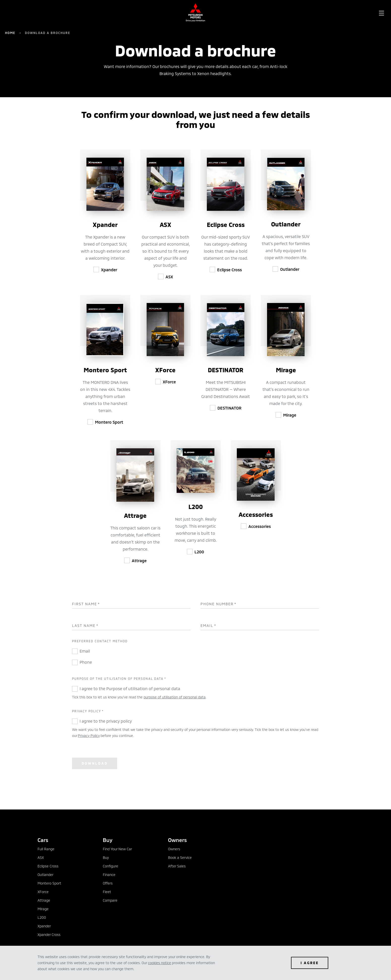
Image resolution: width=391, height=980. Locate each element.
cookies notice (159, 963)
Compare (110, 900)
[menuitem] (44, 13)
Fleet (107, 892)
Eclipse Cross (230, 270)
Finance (109, 875)
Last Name (85, 626)
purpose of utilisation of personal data (175, 697)
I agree (310, 963)
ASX (169, 277)
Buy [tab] (108, 840)
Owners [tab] (177, 840)
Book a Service (180, 857)
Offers (108, 883)
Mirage (290, 415)
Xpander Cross (49, 935)
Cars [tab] (43, 840)
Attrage (139, 561)
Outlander (290, 269)
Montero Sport (109, 422)
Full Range (46, 849)
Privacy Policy (89, 736)
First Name (86, 604)
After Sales (177, 866)
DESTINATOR (229, 408)
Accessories (260, 526)
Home (10, 33)
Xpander (109, 270)
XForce (169, 382)
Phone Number (219, 604)
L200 (199, 552)
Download (95, 763)
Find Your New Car (117, 849)
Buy (106, 857)
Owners (174, 849)
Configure (110, 866)
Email (208, 626)
